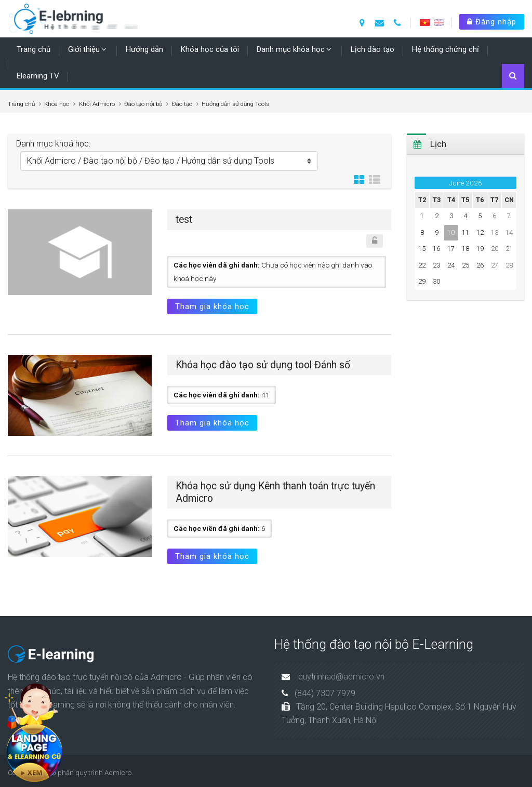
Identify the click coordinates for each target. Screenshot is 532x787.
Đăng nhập (492, 22)
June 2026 (465, 183)
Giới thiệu (84, 49)
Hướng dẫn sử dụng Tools (235, 104)
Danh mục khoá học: (53, 144)
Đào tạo (182, 104)
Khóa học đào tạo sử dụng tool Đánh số (263, 365)
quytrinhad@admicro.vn (341, 677)
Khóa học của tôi (210, 49)
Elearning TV (38, 76)
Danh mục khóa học (291, 49)
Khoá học (57, 104)
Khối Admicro (97, 104)
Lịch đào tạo (373, 49)
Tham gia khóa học (212, 306)
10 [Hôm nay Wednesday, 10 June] (451, 232)
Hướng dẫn (144, 49)
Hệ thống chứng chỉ (445, 49)
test (184, 219)
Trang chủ (34, 49)
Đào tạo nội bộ (143, 104)
